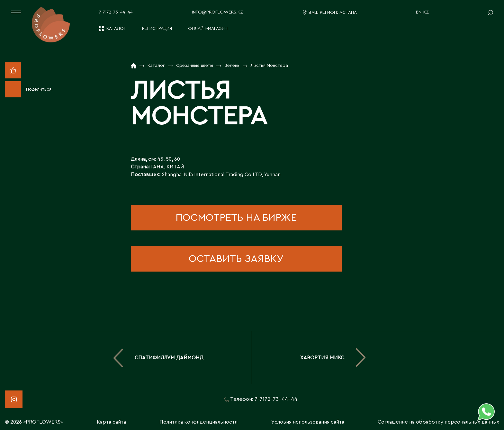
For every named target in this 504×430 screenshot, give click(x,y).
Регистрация (157, 29)
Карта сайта (111, 422)
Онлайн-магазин (208, 29)
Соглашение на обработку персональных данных (438, 422)
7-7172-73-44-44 (116, 12)
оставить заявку (236, 259)
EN (419, 12)
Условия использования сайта (308, 422)
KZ (426, 12)
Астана (348, 13)
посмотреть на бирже (236, 218)
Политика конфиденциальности (198, 422)
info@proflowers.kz (217, 12)
